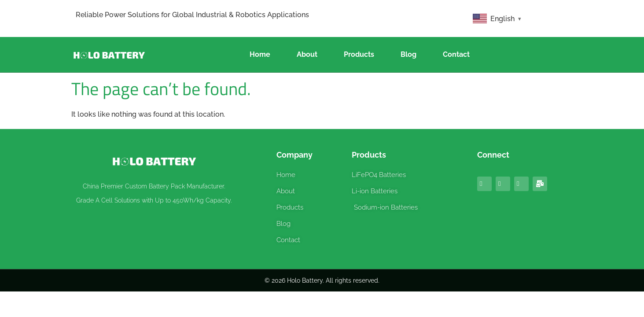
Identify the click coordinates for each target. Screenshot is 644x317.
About (307, 54)
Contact (456, 54)
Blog (408, 54)
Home (260, 54)
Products (359, 54)
